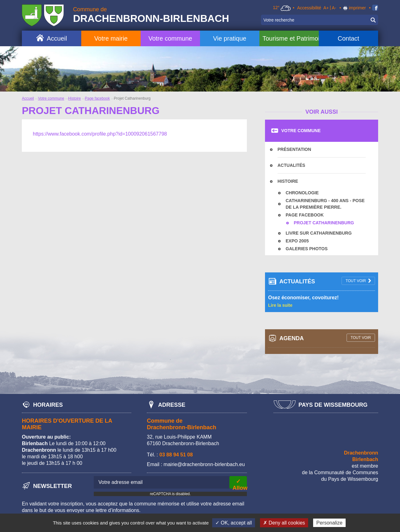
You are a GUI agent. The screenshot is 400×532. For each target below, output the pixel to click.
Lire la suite (280, 305)
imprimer (357, 8)
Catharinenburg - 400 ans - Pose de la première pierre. (325, 204)
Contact (348, 38)
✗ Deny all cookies (284, 523)
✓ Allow (240, 483)
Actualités (291, 165)
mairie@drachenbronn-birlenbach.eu (204, 464)
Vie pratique (230, 38)
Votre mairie (111, 38)
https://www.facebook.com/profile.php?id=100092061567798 (100, 134)
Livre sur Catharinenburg (319, 233)
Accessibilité (309, 8)
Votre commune (170, 38)
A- (334, 8)
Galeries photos (307, 249)
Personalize (329, 523)
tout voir (356, 281)
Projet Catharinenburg (324, 223)
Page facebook (97, 98)
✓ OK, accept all (234, 523)
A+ (326, 8)
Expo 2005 (297, 241)
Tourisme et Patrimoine (291, 38)
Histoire (75, 98)
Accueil (57, 38)
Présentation (294, 149)
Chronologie (302, 193)
